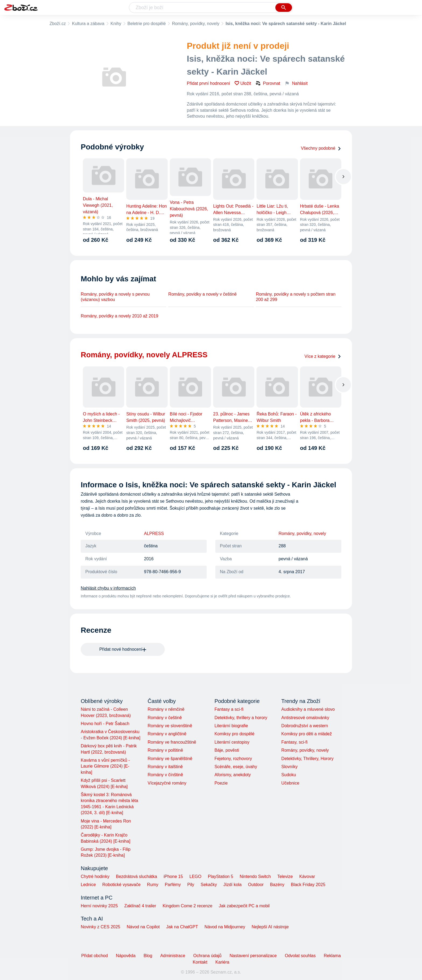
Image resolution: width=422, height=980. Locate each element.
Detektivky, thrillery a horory (241, 718)
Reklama (332, 956)
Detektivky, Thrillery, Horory (307, 759)
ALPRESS (154, 533)
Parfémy (173, 885)
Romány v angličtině (167, 734)
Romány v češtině (165, 718)
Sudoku (289, 775)
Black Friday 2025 (308, 885)
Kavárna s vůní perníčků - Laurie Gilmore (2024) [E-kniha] (105, 766)
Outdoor (256, 885)
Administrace (173, 956)
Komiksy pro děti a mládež (307, 734)
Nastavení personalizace (253, 956)
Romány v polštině (165, 750)
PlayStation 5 (220, 876)
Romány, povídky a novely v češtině (202, 294)
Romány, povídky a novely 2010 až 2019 (119, 316)
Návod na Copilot (143, 927)
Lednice (88, 885)
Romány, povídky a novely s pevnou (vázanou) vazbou (115, 297)
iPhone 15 (173, 876)
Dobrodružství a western (305, 726)
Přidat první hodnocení (208, 83)
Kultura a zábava (88, 24)
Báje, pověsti (227, 750)
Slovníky (289, 767)
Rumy (153, 885)
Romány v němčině (166, 709)
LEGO (195, 876)
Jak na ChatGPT (182, 927)
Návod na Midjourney (225, 927)
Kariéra (222, 962)
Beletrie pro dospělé (147, 24)
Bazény (277, 885)
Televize (285, 876)
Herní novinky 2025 (99, 906)
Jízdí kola (233, 885)
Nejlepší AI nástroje (270, 927)
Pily (191, 885)
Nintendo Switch (255, 876)
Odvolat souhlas (300, 956)
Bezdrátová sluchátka (137, 876)
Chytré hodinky (95, 876)
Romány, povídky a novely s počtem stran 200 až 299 (296, 297)
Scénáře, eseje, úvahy (236, 767)
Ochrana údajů (207, 956)
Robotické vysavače (121, 885)
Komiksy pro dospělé (235, 734)
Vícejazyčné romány (167, 783)
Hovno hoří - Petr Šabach (105, 724)
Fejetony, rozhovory (233, 759)
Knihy (116, 24)
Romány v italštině (165, 767)
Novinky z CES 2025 (101, 927)
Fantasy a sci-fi (229, 709)
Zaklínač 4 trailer (140, 906)
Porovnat (268, 83)
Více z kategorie (323, 356)
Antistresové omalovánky (305, 718)
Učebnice (290, 783)
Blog (148, 956)
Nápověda (126, 956)
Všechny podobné (321, 148)
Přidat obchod (95, 956)
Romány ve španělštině (170, 759)
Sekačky (209, 885)
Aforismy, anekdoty (233, 775)
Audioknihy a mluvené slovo (308, 709)
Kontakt (200, 962)
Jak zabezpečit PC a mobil (244, 906)
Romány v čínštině (165, 775)
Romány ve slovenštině (170, 726)
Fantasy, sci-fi (294, 742)
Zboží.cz (58, 24)
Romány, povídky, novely (196, 24)
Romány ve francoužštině (172, 742)
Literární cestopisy (232, 742)
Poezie (221, 783)
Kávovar (307, 876)
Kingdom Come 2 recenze (187, 906)
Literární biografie (231, 726)
